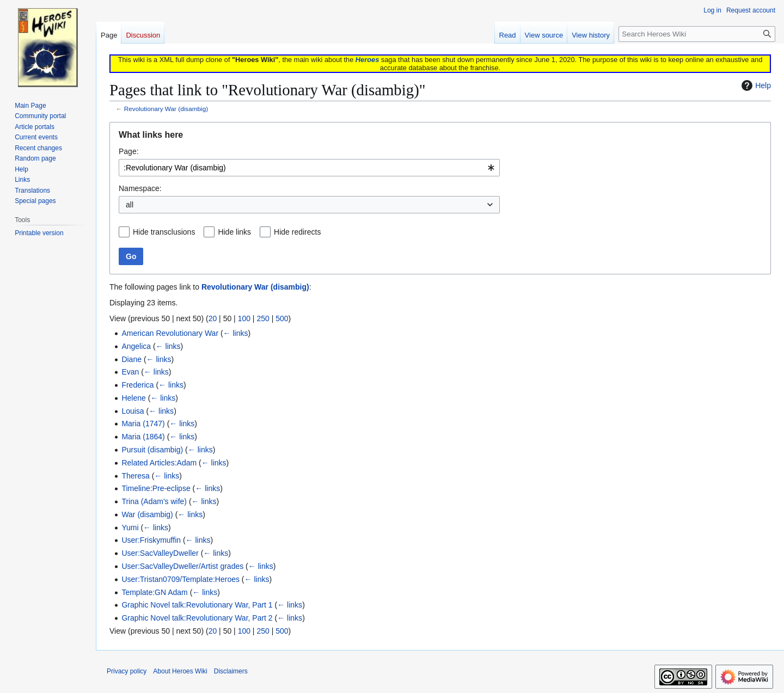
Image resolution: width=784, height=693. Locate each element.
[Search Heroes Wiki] (697, 34)
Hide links (234, 232)
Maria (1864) (143, 437)
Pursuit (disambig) (152, 450)
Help (755, 85)
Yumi (130, 528)
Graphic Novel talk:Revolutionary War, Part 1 (197, 605)
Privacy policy (127, 671)
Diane (131, 359)
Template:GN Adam (154, 592)
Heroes (367, 60)
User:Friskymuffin (151, 540)
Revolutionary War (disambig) (166, 109)
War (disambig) (147, 514)
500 (282, 318)
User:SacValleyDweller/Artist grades (182, 566)
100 (244, 318)
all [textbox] (130, 205)
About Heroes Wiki (180, 671)
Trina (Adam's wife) (154, 501)
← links (236, 333)
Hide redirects (297, 232)
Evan (130, 372)
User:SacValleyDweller (160, 553)
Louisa (133, 411)
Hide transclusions (164, 232)
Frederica (137, 385)
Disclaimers (231, 671)
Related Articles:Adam (159, 463)
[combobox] (309, 168)
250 (263, 318)
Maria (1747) (143, 424)
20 (213, 318)
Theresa (135, 476)
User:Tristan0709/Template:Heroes (180, 579)
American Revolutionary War (170, 333)
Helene (133, 398)
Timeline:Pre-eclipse (156, 488)
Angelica (136, 346)
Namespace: (140, 188)
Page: (129, 151)
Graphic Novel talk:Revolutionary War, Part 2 (197, 618)
